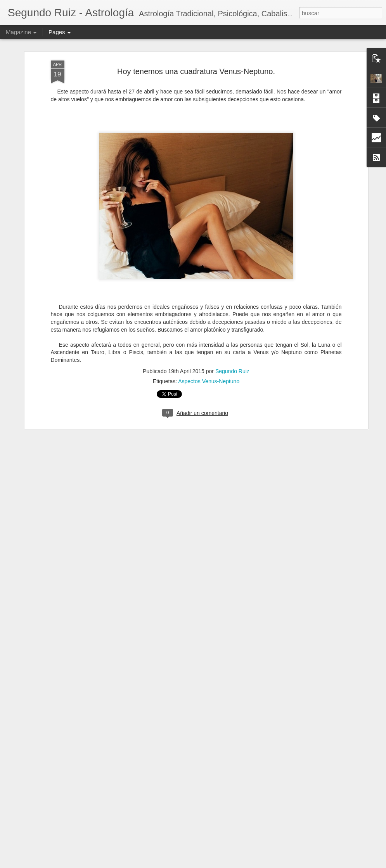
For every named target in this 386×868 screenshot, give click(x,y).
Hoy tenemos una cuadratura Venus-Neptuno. (196, 54)
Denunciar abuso (264, 864)
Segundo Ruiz (232, 354)
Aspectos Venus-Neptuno (209, 364)
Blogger (238, 864)
